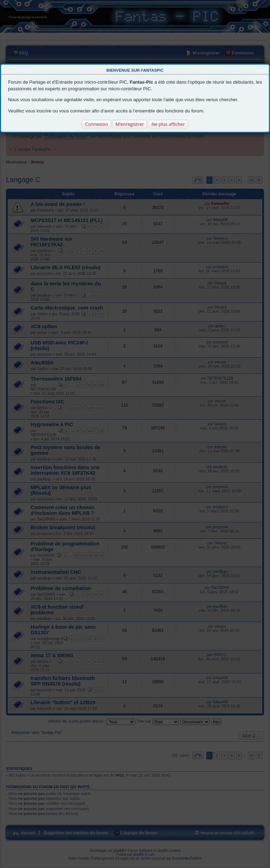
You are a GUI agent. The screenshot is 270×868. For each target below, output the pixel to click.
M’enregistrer (130, 124)
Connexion (97, 124)
